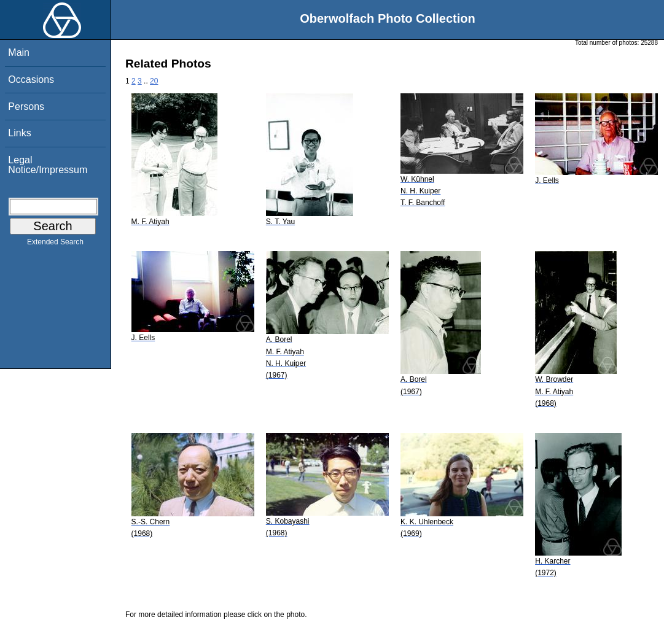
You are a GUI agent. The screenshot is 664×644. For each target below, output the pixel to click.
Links (19, 133)
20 (154, 81)
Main (19, 52)
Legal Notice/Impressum (48, 165)
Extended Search (55, 244)
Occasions (31, 80)
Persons (26, 107)
